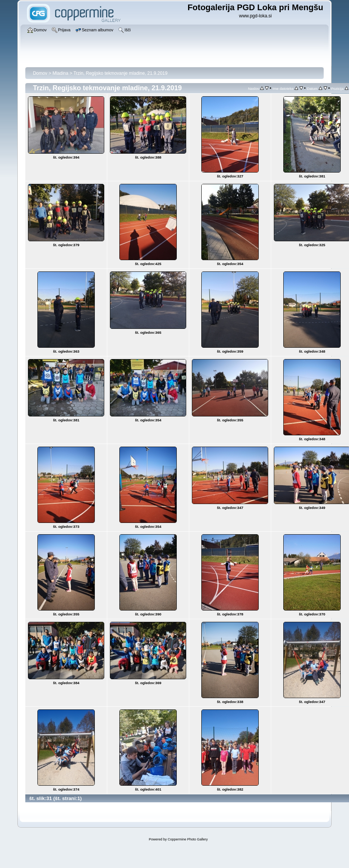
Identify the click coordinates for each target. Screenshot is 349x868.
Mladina (60, 73)
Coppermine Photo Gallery (188, 839)
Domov (40, 73)
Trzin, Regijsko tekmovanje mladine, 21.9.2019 (120, 73)
